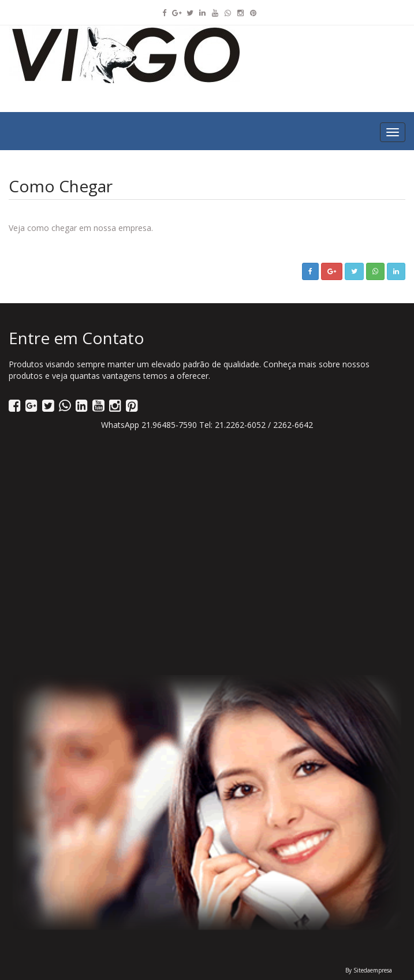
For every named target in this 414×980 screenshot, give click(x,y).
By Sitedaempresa (369, 970)
